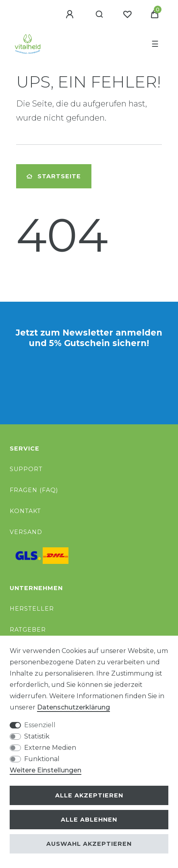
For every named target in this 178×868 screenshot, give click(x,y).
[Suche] (100, 15)
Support (26, 469)
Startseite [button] (54, 176)
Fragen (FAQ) (34, 490)
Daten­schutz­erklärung (73, 707)
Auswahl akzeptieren (89, 844)
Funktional (42, 759)
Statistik (37, 736)
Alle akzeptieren (89, 795)
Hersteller (32, 609)
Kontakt (25, 511)
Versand (26, 532)
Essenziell (40, 725)
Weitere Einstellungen (46, 770)
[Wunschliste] (127, 15)
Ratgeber (28, 630)
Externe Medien (50, 748)
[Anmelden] (71, 15)
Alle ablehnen (89, 820)
